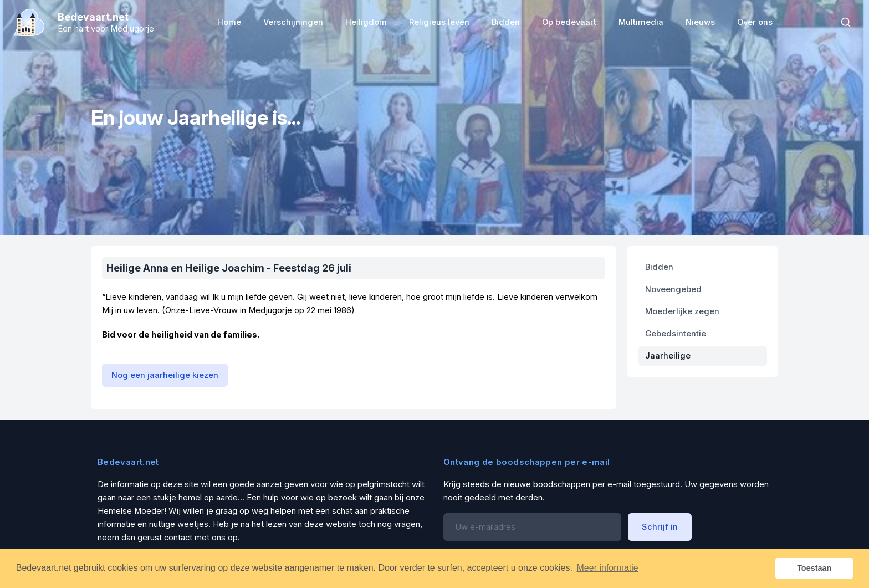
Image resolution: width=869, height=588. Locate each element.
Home (229, 22)
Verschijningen (293, 22)
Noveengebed (673, 289)
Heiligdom (366, 22)
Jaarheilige (668, 356)
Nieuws (700, 22)
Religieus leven (439, 22)
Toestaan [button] (814, 568)
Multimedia (641, 22)
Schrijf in (660, 527)
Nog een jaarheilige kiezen (165, 375)
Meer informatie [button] (608, 568)
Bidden (506, 22)
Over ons (755, 22)
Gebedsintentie (676, 334)
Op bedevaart (569, 22)
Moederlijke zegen (682, 311)
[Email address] (532, 527)
